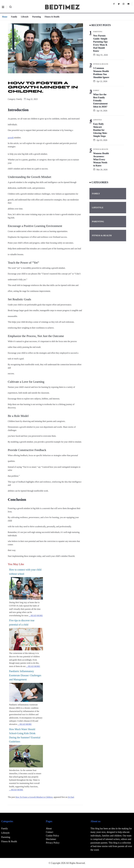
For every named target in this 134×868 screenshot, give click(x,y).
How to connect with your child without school (25, 572)
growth (11, 138)
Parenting (36, 17)
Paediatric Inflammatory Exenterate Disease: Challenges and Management (25, 675)
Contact (50, 832)
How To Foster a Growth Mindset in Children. (34, 797)
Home (5, 17)
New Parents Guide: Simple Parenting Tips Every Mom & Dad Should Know (101, 43)
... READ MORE (36, 616)
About (49, 829)
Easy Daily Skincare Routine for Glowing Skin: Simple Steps (100, 130)
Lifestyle (25, 17)
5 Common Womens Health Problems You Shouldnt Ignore (101, 73)
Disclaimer (51, 839)
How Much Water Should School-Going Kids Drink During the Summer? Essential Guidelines (25, 735)
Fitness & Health (52, 17)
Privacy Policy (53, 843)
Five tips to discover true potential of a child (22, 622)
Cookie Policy (53, 836)
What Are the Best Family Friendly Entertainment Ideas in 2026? (100, 101)
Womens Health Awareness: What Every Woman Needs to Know (101, 159)
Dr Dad (71, 797)
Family (14, 17)
